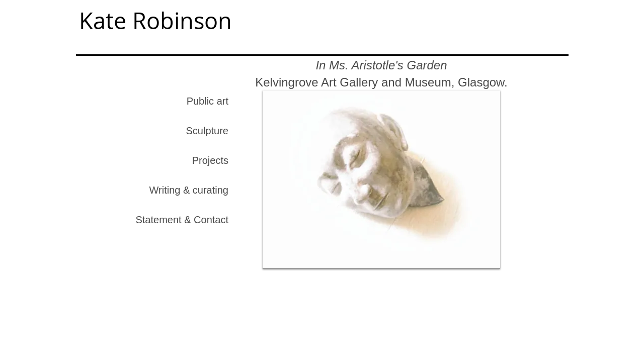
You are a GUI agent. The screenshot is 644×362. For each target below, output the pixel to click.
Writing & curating (189, 190)
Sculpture (208, 131)
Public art (208, 101)
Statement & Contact (182, 220)
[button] (381, 179)
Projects (210, 160)
